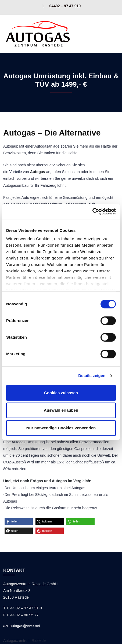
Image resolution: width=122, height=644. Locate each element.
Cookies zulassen (61, 393)
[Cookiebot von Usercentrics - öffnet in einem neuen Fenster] (92, 211)
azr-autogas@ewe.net (22, 626)
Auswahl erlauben (61, 410)
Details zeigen (92, 376)
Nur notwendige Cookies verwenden (61, 428)
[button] (19, 522)
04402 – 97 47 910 (65, 6)
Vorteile (16, 172)
